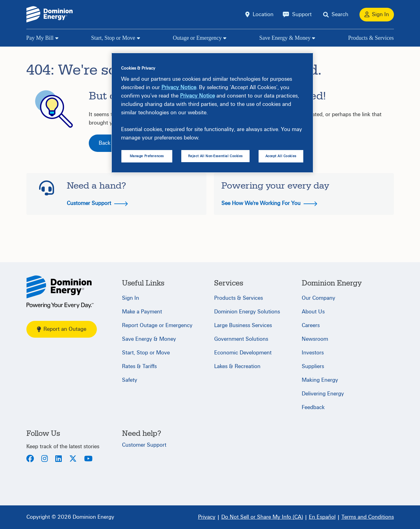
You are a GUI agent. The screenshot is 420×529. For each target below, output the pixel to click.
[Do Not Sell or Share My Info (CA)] (262, 517)
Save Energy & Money (285, 38)
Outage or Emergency (197, 38)
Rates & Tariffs (139, 366)
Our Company (318, 298)
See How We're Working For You (269, 203)
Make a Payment (142, 312)
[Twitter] (73, 459)
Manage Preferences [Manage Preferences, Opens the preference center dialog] (147, 156)
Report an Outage (62, 329)
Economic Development (243, 353)
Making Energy (320, 380)
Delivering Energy (323, 394)
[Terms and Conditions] (368, 517)
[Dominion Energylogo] (50, 14)
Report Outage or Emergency (157, 325)
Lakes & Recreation (237, 366)
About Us (313, 312)
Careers (311, 325)
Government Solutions (241, 339)
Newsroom (315, 339)
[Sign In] (377, 15)
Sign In (131, 298)
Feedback (313, 407)
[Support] (297, 15)
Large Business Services (243, 325)
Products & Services (371, 38)
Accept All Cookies (281, 156)
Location (263, 14)
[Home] (60, 292)
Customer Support (97, 203)
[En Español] (322, 517)
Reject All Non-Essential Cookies (215, 156)
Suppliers (313, 366)
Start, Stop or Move (113, 38)
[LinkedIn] (59, 459)
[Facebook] (30, 459)
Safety (130, 380)
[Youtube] (88, 459)
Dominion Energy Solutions (247, 312)
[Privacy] (207, 517)
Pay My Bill (40, 38)
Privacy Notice (179, 87)
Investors (313, 353)
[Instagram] (45, 459)
